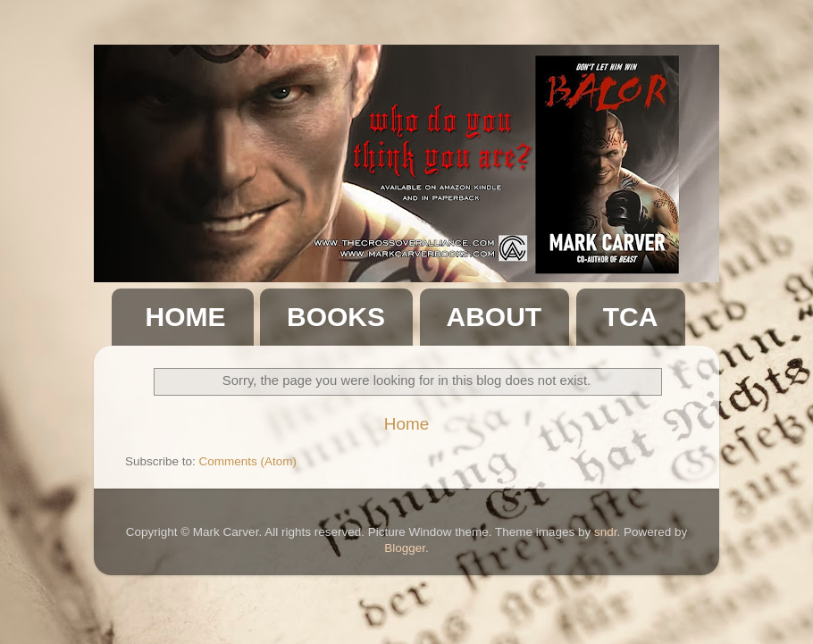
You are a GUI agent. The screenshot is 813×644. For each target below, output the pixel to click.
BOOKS (336, 317)
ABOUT (495, 317)
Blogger (405, 548)
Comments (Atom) (248, 461)
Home (406, 424)
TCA (631, 317)
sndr (606, 532)
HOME (186, 317)
